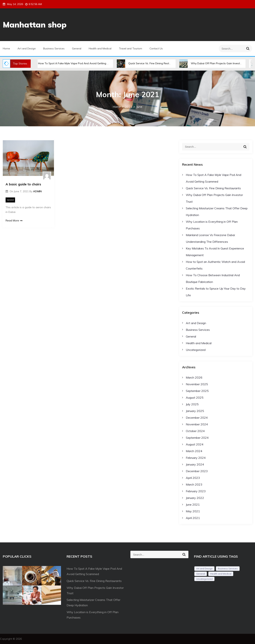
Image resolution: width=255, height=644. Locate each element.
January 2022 (195, 498)
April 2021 (193, 518)
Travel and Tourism (130, 48)
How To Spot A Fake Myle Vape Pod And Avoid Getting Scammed (81, 63)
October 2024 (195, 431)
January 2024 (195, 464)
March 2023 (194, 484)
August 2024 (195, 444)
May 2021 (193, 511)
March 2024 (194, 451)
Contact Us (156, 48)
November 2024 (197, 424)
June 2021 (193, 505)
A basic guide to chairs (23, 184)
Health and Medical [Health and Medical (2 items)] (221, 574)
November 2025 (197, 384)
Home (6, 48)
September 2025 (197, 391)
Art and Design (27, 48)
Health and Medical (100, 48)
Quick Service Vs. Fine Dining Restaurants (155, 63)
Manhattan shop (35, 25)
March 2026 (194, 377)
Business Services (54, 48)
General (77, 48)
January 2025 (195, 411)
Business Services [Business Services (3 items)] (228, 568)
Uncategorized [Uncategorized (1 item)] (204, 579)
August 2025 (195, 398)
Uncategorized (196, 350)
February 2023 (196, 491)
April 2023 (193, 478)
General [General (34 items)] (201, 574)
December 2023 (197, 471)
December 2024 (197, 418)
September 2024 (197, 438)
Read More (14, 220)
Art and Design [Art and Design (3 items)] (204, 568)
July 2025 (192, 404)
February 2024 (196, 458)
